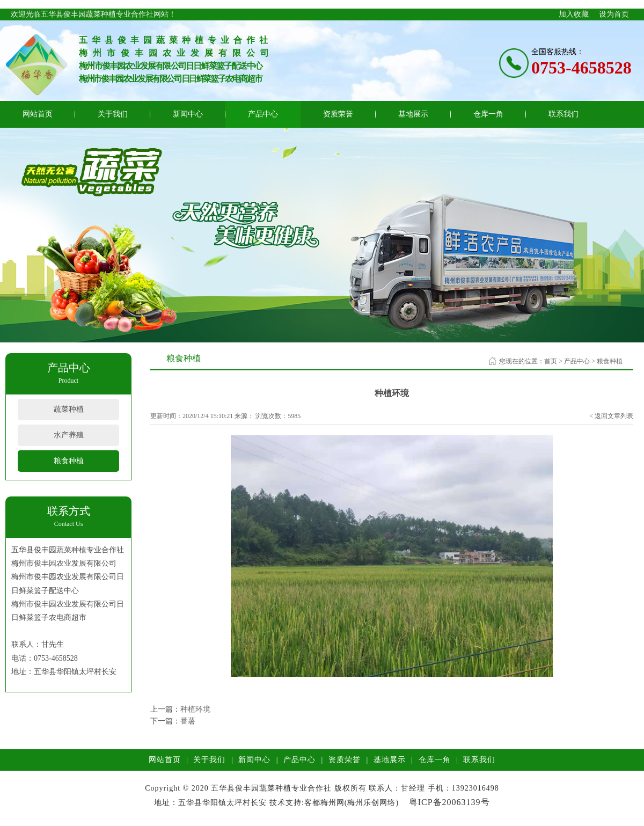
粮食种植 (69, 461)
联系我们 (563, 114)
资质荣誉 (338, 114)
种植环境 (195, 709)
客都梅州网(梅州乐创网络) (352, 803)
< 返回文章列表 (611, 416)
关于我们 (113, 114)
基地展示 (413, 114)
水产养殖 (69, 435)
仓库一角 (488, 114)
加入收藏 (574, 14)
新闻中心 (188, 114)
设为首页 (614, 14)
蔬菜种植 (69, 409)
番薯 (188, 721)
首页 (551, 361)
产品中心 (263, 114)
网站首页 (38, 114)
